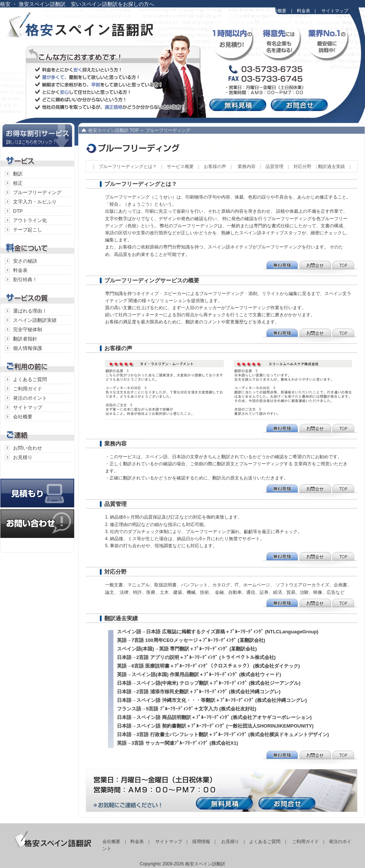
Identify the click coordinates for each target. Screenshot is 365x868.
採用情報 (201, 842)
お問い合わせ (28, 448)
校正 (18, 183)
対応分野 (302, 167)
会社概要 (277, 11)
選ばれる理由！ (30, 311)
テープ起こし (28, 230)
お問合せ (301, 105)
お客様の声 (215, 167)
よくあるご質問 (30, 379)
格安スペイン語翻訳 (91, 30)
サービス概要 (180, 167)
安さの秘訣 (25, 261)
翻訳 (18, 174)
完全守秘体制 (28, 330)
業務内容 (247, 167)
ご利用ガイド (28, 389)
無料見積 (239, 105)
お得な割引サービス (37, 135)
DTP (18, 211)
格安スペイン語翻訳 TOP (114, 130)
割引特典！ (25, 280)
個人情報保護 (28, 348)
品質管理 (274, 167)
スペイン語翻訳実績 (35, 320)
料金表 (304, 11)
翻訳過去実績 (331, 167)
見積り (37, 486)
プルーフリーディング (37, 192)
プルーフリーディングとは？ (128, 167)
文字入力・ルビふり (35, 202)
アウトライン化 (30, 220)
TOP (345, 268)
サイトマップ (335, 11)
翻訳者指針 (25, 339)
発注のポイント (30, 398)
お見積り (23, 457)
